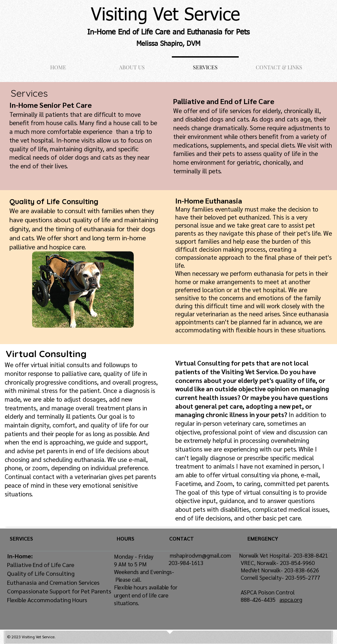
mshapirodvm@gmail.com (200, 555)
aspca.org (291, 599)
